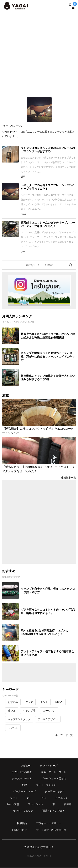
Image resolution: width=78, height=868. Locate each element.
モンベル (13, 728)
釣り (29, 798)
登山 (44, 798)
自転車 (68, 804)
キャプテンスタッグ (19, 719)
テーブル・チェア (22, 778)
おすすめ (13, 702)
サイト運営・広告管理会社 (51, 830)
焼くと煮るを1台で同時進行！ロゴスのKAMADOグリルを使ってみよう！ (45, 632)
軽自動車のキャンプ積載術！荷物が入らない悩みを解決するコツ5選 (48, 378)
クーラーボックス (55, 791)
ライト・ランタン (46, 785)
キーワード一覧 (64, 735)
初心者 (59, 702)
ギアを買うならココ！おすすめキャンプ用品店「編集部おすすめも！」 (48, 611)
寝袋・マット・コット (54, 772)
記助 (23, 177)
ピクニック (62, 798)
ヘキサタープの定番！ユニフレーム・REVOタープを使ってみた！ (48, 187)
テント (44, 702)
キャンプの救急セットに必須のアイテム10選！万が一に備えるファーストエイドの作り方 (48, 357)
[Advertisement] (39, 53)
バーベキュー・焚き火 (54, 778)
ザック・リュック (23, 811)
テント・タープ (49, 766)
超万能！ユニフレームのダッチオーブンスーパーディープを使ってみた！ (48, 224)
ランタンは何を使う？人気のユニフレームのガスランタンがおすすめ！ (48, 150)
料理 (24, 785)
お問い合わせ (19, 830)
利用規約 (22, 823)
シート (14, 798)
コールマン (49, 711)
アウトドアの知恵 (22, 772)
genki (24, 214)
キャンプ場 (29, 711)
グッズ (29, 702)
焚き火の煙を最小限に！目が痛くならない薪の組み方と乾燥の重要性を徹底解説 (48, 336)
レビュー (26, 766)
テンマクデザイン (48, 719)
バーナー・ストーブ (24, 791)
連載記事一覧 (68, 478)
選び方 (12, 711)
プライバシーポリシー (49, 823)
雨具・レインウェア (54, 811)
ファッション (36, 804)
